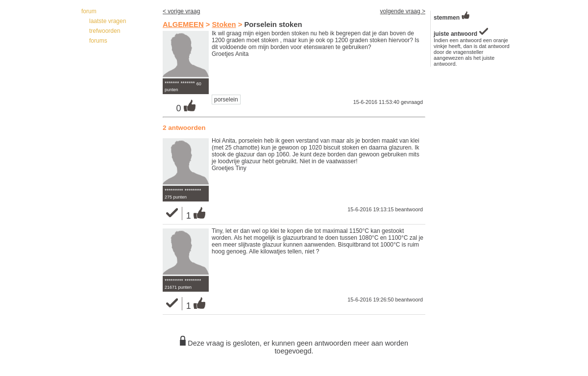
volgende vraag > (403, 11)
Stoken (224, 25)
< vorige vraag (181, 11)
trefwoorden (105, 31)
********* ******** (183, 191)
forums (98, 41)
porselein (226, 100)
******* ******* (180, 83)
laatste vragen (108, 21)
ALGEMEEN (183, 25)
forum (89, 11)
